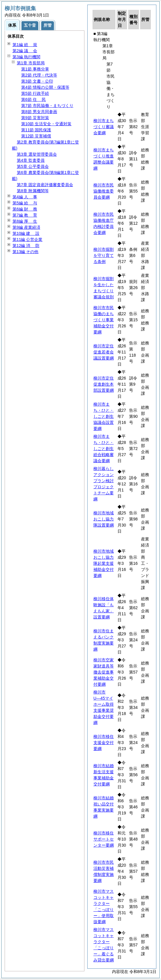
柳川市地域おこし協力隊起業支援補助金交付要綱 (104, 563)
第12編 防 (26, 246)
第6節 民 (34, 99)
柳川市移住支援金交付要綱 (104, 743)
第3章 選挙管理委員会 (37, 154)
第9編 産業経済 (26, 227)
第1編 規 (25, 45)
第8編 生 (25, 221)
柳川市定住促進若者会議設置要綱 (104, 352)
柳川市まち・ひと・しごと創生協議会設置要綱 (104, 416)
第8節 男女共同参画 (39, 112)
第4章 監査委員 (31, 160)
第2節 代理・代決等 (39, 75)
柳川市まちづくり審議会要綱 (104, 127)
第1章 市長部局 (31, 63)
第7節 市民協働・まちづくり (47, 106)
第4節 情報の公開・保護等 (45, 87)
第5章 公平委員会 (33, 166)
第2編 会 (25, 51)
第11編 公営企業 (27, 239)
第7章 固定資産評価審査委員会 (45, 185)
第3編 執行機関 (26, 57)
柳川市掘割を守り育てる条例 (104, 255)
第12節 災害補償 (36, 136)
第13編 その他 (25, 252)
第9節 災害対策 (35, 118)
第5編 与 (25, 203)
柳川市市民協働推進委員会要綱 (104, 191)
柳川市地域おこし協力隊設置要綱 (104, 519)
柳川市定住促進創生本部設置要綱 (104, 384)
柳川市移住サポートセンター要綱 (104, 839)
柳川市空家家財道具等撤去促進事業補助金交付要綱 (104, 672)
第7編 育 (25, 215)
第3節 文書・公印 (37, 81)
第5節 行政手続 (35, 93)
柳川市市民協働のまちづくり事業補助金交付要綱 (104, 320)
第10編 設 (26, 233)
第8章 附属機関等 (33, 191)
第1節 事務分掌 (35, 69)
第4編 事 (25, 197)
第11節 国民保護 (36, 130)
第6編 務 (25, 209)
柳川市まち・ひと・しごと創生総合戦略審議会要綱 (104, 449)
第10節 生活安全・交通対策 (46, 124)
